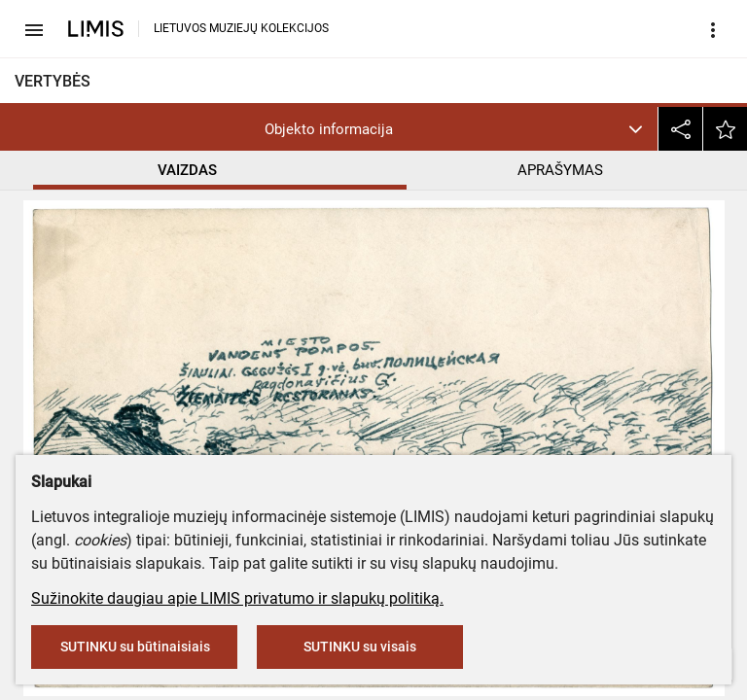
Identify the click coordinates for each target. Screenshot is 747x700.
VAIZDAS (187, 170)
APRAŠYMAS (560, 170)
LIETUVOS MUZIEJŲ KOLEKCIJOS (241, 28)
